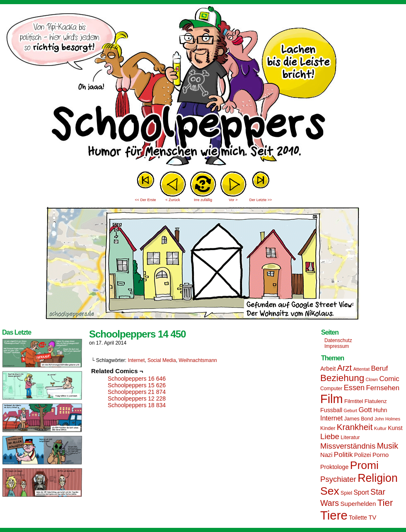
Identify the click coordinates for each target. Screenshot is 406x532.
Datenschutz (338, 340)
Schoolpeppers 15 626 (137, 385)
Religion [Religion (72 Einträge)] (378, 478)
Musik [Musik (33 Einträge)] (388, 446)
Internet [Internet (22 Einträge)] (331, 418)
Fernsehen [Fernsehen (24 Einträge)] (383, 388)
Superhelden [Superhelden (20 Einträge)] (358, 504)
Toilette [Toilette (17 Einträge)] (358, 517)
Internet (137, 360)
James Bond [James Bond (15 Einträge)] (359, 419)
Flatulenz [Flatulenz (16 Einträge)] (376, 401)
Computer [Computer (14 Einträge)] (331, 389)
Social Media (162, 360)
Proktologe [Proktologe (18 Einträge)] (334, 467)
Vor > (233, 200)
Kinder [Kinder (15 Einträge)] (328, 428)
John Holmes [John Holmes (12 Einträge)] (387, 419)
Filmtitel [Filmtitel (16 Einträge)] (354, 401)
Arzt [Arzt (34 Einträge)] (344, 368)
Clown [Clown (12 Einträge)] (372, 379)
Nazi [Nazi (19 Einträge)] (326, 455)
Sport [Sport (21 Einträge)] (361, 492)
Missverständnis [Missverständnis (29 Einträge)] (348, 446)
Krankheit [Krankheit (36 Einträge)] (355, 427)
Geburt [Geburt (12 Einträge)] (351, 411)
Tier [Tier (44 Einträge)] (385, 503)
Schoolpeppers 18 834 (137, 405)
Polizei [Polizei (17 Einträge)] (363, 455)
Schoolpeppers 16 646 (137, 379)
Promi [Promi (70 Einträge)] (364, 465)
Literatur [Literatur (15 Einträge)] (350, 437)
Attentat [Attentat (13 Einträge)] (361, 369)
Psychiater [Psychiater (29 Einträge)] (338, 479)
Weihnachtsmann (198, 360)
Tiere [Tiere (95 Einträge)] (334, 515)
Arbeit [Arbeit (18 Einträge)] (328, 369)
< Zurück (173, 200)
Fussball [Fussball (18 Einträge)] (331, 410)
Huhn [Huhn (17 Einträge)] (380, 410)
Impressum (337, 346)
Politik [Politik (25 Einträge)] (343, 455)
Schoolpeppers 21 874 (137, 392)
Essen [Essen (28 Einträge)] (354, 388)
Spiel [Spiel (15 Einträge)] (346, 493)
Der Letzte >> (261, 200)
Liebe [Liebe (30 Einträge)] (330, 436)
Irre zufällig (203, 200)
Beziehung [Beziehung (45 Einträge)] (342, 378)
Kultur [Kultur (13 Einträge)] (380, 428)
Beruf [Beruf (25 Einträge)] (379, 368)
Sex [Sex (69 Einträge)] (330, 491)
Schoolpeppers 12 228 (137, 398)
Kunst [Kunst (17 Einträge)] (395, 428)
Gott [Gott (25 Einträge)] (365, 410)
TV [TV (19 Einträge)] (372, 517)
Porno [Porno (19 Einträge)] (381, 455)
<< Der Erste (145, 200)
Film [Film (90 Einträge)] (332, 399)
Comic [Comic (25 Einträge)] (389, 379)
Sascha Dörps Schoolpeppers (203, 87)
